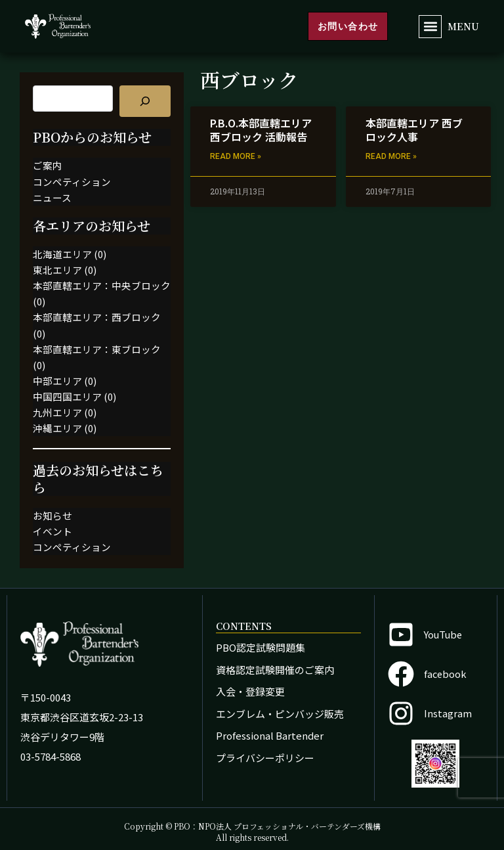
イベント (52, 531)
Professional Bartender (270, 735)
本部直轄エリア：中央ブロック (102, 285)
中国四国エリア (67, 396)
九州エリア (57, 412)
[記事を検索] (145, 101)
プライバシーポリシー (265, 758)
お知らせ (52, 515)
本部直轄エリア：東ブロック (97, 349)
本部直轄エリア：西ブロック (97, 317)
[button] (430, 27)
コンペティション (72, 182)
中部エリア (57, 381)
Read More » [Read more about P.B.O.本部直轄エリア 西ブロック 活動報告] (236, 156)
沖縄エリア (57, 428)
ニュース (52, 197)
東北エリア (57, 270)
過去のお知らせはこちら (98, 479)
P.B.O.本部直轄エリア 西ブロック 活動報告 (261, 130)
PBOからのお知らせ (92, 137)
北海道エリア (62, 254)
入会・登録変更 (250, 691)
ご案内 (48, 165)
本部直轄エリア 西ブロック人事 (414, 130)
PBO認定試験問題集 (261, 647)
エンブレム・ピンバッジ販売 (280, 714)
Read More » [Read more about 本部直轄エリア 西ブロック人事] (391, 156)
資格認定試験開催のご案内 (275, 670)
